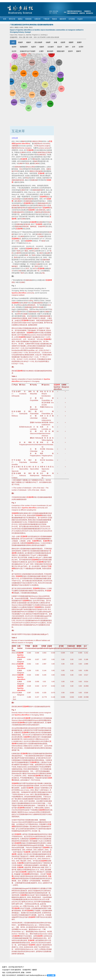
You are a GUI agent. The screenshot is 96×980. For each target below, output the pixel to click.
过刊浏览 (72, 19)
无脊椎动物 (40, 792)
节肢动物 (15, 391)
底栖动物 (18, 167)
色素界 (63, 42)
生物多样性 (42, 226)
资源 (44, 155)
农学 (74, 47)
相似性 (33, 305)
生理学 (81, 47)
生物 (38, 264)
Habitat (20, 648)
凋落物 (33, 769)
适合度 (25, 325)
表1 (13, 367)
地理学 (14, 47)
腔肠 (18, 333)
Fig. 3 (14, 710)
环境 (16, 171)
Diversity (15, 713)
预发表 (55, 19)
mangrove (15, 295)
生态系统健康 (37, 171)
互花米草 (30, 150)
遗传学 (70, 51)
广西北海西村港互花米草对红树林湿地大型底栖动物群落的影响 (32, 25)
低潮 (48, 253)
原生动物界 (38, 42)
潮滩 (31, 171)
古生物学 (51, 47)
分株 (19, 271)
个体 (38, 271)
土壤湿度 (22, 541)
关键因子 (43, 545)
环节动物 (15, 460)
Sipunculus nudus (46, 934)
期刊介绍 (12, 19)
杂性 (36, 208)
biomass (14, 508)
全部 (13, 42)
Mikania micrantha (43, 144)
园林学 (79, 51)
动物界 (48, 42)
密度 (43, 241)
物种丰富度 (47, 854)
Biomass (15, 640)
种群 (31, 797)
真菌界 (79, 42)
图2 (13, 493)
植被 (18, 760)
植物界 (20, 42)
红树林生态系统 (36, 141)
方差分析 (18, 520)
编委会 (20, 19)
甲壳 (24, 391)
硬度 (39, 881)
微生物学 (50, 51)
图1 (13, 276)
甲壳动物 (21, 758)
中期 (15, 870)
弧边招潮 (45, 403)
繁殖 (34, 159)
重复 (26, 251)
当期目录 (37, 19)
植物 (13, 812)
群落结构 (21, 180)
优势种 (14, 346)
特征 (27, 178)
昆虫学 (60, 47)
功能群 (29, 208)
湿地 (18, 199)
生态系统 (42, 947)
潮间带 (19, 253)
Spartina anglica (44, 146)
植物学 (29, 42)
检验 (24, 316)
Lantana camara (44, 148)
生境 (43, 205)
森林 (34, 883)
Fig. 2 (14, 503)
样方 (28, 268)
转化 (21, 169)
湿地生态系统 (46, 152)
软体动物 (15, 411)
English (80, 19)
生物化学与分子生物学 (28, 51)
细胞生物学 (61, 51)
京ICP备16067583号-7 (16, 967)
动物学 (42, 47)
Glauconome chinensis (35, 335)
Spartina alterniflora (23, 144)
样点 (34, 251)
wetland (22, 295)
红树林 (23, 152)
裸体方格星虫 (48, 467)
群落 (40, 190)
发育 (31, 874)
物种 (23, 141)
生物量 (41, 307)
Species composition (19, 379)
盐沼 (15, 199)
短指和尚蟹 (34, 348)
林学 (67, 47)
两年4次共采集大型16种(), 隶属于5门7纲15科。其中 (32, 346)
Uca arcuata (23, 929)
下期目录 (46, 19)
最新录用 (63, 19)
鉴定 (16, 266)
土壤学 (41, 51)
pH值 (43, 273)
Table (14, 376)
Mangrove (65, 387)
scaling (31, 301)
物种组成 (39, 212)
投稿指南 (28, 19)
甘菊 (35, 144)
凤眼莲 (14, 148)
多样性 (46, 203)
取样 (16, 249)
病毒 (56, 42)
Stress (21, 305)
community (30, 293)
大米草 (36, 146)
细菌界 (71, 42)
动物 (22, 330)
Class (23, 385)
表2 (13, 630)
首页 (5, 19)
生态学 (14, 51)
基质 (22, 876)
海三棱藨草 (19, 812)
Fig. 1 (14, 286)
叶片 (38, 767)
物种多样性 (22, 208)
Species (47, 385)
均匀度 (37, 598)
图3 (13, 703)
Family (34, 385)
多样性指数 (25, 598)
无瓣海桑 (15, 146)
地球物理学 (24, 47)
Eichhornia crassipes (24, 148)
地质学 (34, 47)
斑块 (19, 239)
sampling (30, 510)
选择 (30, 325)
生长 (15, 876)
